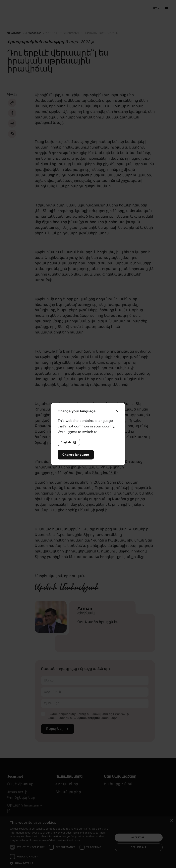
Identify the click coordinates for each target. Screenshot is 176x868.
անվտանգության (87, 718)
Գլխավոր (14, 33)
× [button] (172, 821)
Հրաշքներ (33, 33)
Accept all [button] (139, 837)
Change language (76, 455)
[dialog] (88, 842)
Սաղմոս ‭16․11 (105, 473)
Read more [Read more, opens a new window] (74, 840)
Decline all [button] (139, 847)
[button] (60, 863)
